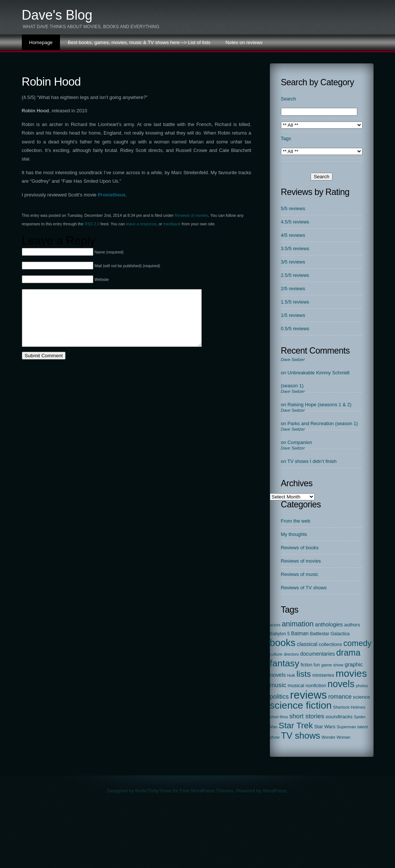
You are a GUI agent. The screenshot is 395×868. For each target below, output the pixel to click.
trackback (172, 224)
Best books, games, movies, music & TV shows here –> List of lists (139, 42)
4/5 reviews (293, 235)
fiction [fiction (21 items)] (306, 665)
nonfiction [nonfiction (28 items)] (316, 685)
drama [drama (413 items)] (348, 653)
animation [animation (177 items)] (298, 624)
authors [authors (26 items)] (352, 625)
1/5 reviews (293, 315)
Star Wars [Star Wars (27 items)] (325, 727)
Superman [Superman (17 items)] (347, 727)
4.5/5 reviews (295, 222)
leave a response (141, 224)
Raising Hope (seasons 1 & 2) (320, 405)
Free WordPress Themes (206, 791)
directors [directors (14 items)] (291, 654)
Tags (286, 138)
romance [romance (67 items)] (340, 696)
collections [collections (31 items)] (330, 644)
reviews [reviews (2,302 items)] (309, 695)
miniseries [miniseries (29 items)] (323, 675)
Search (289, 99)
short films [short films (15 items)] (279, 717)
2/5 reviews (293, 289)
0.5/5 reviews (295, 329)
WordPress (275, 791)
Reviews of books (300, 548)
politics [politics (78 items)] (279, 697)
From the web (296, 521)
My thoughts (294, 534)
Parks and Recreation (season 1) (323, 423)
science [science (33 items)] (361, 697)
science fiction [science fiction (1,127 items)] (301, 705)
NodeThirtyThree (154, 791)
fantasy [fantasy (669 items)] (285, 663)
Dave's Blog (57, 15)
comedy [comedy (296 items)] (357, 643)
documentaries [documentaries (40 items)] (318, 654)
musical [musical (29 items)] (296, 685)
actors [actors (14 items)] (275, 625)
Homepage (41, 42)
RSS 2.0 (92, 224)
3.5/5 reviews (295, 249)
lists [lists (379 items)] (304, 674)
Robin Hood (51, 82)
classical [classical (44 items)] (307, 644)
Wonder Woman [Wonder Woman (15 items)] (336, 737)
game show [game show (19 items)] (332, 665)
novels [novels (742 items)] (341, 684)
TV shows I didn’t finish (312, 461)
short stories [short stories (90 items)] (307, 716)
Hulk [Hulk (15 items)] (291, 675)
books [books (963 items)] (283, 643)
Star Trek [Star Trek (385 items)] (296, 725)
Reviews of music (300, 574)
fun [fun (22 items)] (317, 665)
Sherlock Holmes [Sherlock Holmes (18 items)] (349, 707)
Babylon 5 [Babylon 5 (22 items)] (280, 634)
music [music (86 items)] (278, 685)
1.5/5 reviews (295, 302)
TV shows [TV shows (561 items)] (301, 736)
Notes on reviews (244, 42)
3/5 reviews (293, 262)
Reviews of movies (191, 215)
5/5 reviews (293, 208)
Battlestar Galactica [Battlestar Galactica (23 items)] (330, 634)
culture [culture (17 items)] (276, 654)
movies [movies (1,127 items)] (351, 673)
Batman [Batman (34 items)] (300, 634)
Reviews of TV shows (304, 588)
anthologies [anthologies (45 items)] (329, 625)
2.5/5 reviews (295, 275)
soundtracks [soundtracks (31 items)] (339, 717)
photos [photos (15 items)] (362, 686)
